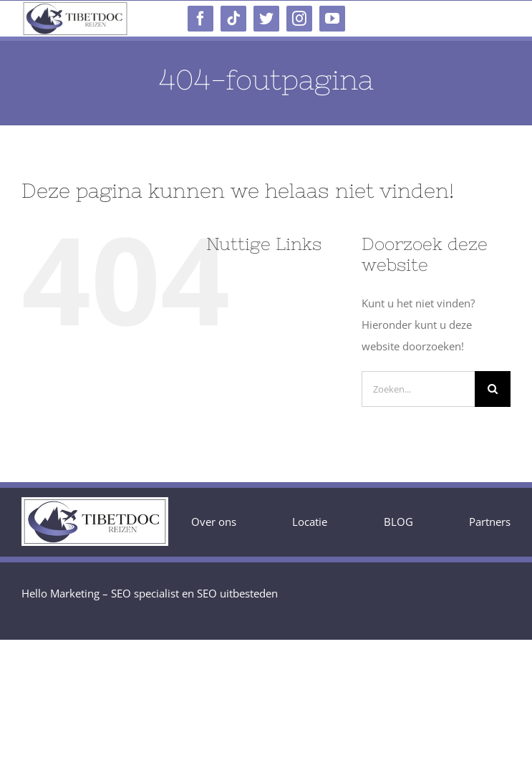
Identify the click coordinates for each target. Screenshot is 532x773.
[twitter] (266, 19)
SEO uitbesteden (237, 593)
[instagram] (299, 19)
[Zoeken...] (418, 389)
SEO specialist (145, 593)
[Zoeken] (493, 389)
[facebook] (200, 19)
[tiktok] (233, 19)
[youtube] (332, 19)
